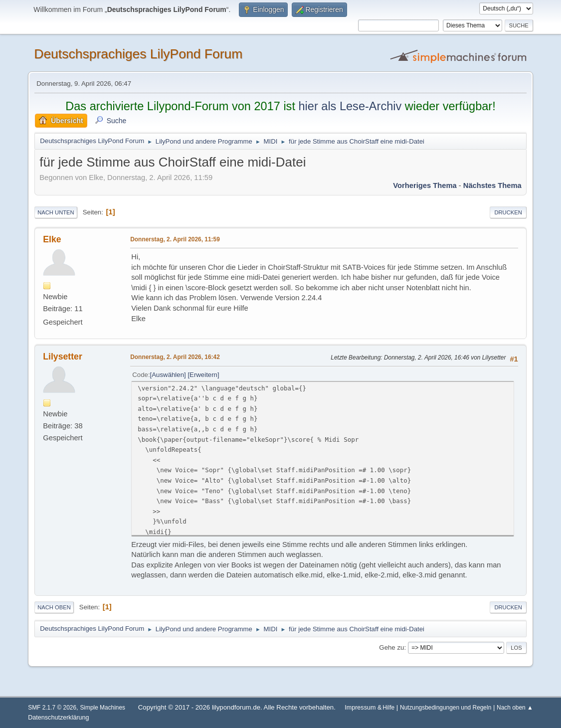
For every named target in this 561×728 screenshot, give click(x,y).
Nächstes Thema (492, 185)
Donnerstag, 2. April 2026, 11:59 (175, 239)
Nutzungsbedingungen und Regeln (446, 708)
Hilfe (388, 708)
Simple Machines (102, 708)
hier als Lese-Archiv (350, 106)
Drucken (508, 212)
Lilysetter (63, 357)
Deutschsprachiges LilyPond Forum (138, 54)
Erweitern (203, 375)
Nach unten (56, 212)
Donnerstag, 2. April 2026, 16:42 (175, 357)
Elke (52, 239)
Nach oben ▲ (515, 708)
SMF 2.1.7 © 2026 (52, 708)
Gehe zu (391, 647)
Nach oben (54, 607)
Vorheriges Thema (425, 185)
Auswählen (168, 375)
